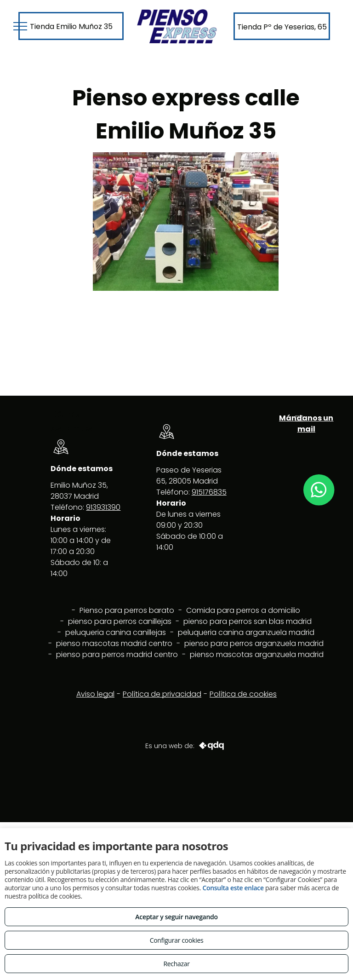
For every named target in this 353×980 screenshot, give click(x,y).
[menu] (20, 26)
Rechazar (176, 964)
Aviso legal (95, 694)
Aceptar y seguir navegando (176, 917)
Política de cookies (243, 694)
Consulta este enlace (233, 888)
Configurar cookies (177, 940)
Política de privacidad (162, 694)
